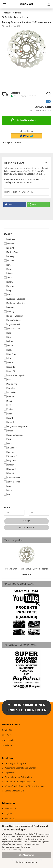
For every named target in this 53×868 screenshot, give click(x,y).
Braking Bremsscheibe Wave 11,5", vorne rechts (27, 569)
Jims (8, 333)
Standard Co (11, 456)
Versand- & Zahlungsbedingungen (20, 782)
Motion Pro (11, 384)
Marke (8, 234)
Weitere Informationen (26, 862)
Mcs (7, 380)
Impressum (10, 773)
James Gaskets (12, 329)
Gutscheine (7, 745)
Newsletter (7, 730)
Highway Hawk (12, 324)
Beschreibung (14, 163)
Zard (8, 495)
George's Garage (13, 320)
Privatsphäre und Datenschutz (19, 777)
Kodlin (8, 346)
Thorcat (9, 473)
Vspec (8, 486)
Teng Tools (10, 461)
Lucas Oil (10, 371)
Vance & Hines (12, 482)
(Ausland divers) (31, 96)
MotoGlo (9, 388)
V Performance (12, 478)
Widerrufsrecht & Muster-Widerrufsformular (25, 786)
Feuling (9, 312)
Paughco (9, 414)
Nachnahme (10, 809)
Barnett (9, 248)
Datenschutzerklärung (11, 850)
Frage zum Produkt (13, 143)
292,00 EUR (26, 575)
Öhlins (9, 409)
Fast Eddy (10, 307)
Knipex (9, 341)
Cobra (8, 278)
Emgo (8, 290)
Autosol (9, 244)
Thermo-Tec (11, 469)
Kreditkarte (10, 819)
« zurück (17, 13)
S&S (7, 439)
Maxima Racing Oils (14, 375)
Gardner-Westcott (14, 316)
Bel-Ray (9, 256)
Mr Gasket (10, 392)
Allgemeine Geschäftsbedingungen (21, 768)
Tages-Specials (9, 740)
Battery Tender (12, 252)
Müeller (9, 397)
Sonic (8, 443)
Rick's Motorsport (13, 435)
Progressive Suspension (16, 426)
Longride (10, 367)
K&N (8, 337)
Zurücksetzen (26, 527)
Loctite (9, 363)
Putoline (9, 431)
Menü (4, 4)
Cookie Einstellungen (14, 791)
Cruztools (10, 286)
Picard (8, 418)
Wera (8, 490)
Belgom (9, 261)
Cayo (8, 265)
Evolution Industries (15, 299)
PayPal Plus (10, 814)
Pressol (9, 422)
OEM (8, 405)
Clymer (9, 273)
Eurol (8, 295)
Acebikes (10, 239)
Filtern (27, 521)
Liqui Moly (10, 354)
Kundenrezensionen (19, 192)
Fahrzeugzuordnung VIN (15, 763)
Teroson (9, 465)
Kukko (8, 350)
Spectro (9, 452)
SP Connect (11, 448)
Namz (8, 401)
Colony (9, 282)
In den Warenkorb (23, 120)
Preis (7, 508)
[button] (15, 205)
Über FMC (6, 735)
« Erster (7, 13)
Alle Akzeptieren (27, 855)
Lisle (8, 358)
